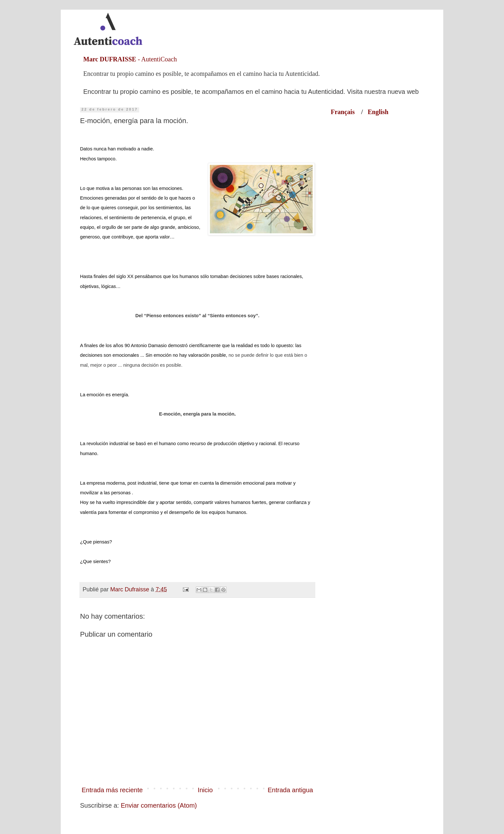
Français (346, 112)
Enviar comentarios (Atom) (159, 805)
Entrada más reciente (112, 790)
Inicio (205, 790)
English (378, 112)
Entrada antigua (290, 790)
